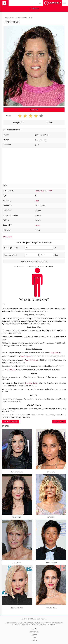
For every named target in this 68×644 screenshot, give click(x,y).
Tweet (5, 237)
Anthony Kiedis (27, 356)
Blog (34, 638)
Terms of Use (34, 632)
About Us (34, 629)
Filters (34, 9)
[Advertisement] (34, 166)
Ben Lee (12, 370)
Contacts (34, 640)
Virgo (37, 201)
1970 (50, 191)
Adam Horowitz (31, 360)
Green (37, 225)
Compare (52, 3)
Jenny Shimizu (55, 353)
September (40, 191)
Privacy (34, 635)
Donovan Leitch (32, 383)
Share (10, 237)
